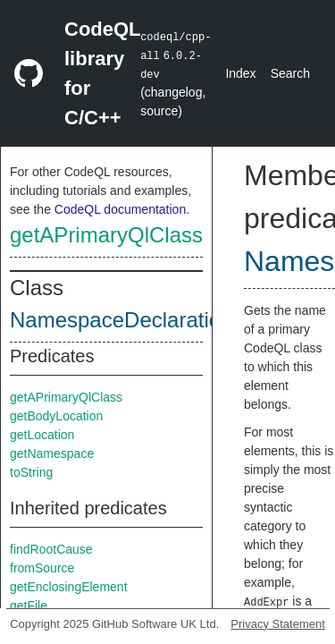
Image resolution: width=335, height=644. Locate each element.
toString (31, 472)
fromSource (42, 568)
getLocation (42, 435)
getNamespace (52, 453)
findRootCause (51, 549)
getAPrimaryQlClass (106, 235)
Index (240, 73)
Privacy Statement (278, 624)
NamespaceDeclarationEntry (146, 320)
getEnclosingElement (69, 587)
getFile (29, 606)
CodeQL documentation (120, 209)
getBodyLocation (56, 416)
